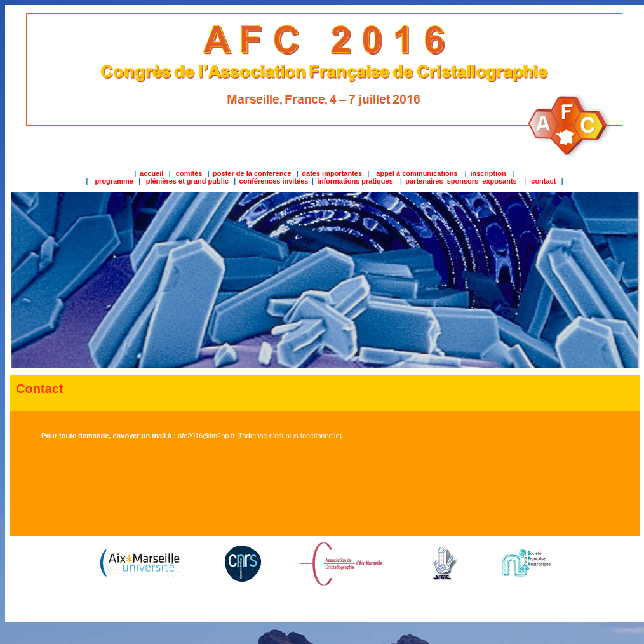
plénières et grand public (186, 181)
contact (543, 181)
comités (189, 173)
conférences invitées (274, 181)
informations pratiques (354, 181)
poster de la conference (252, 173)
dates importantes (332, 173)
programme (114, 181)
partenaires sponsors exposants (462, 181)
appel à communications (417, 173)
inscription (488, 173)
